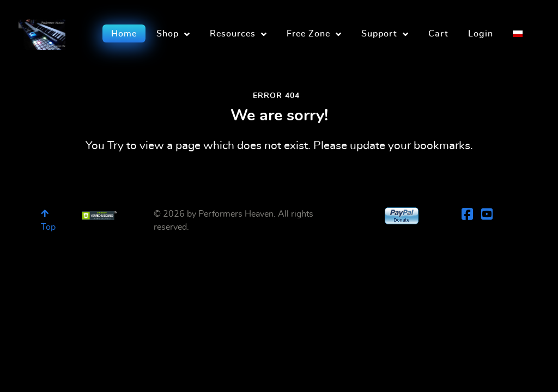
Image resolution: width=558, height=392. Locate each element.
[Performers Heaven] (42, 32)
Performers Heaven (236, 214)
